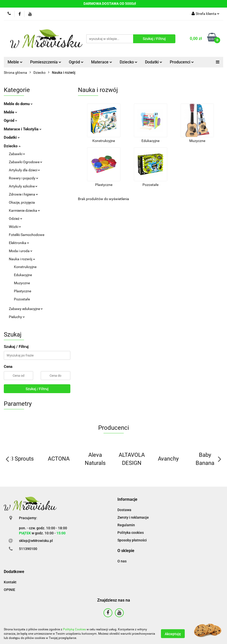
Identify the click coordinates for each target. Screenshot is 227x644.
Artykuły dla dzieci (24, 170)
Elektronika (19, 243)
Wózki (15, 227)
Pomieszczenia (46, 62)
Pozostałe (22, 299)
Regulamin (126, 525)
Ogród (76, 62)
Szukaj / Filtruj (37, 389)
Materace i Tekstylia (23, 129)
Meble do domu (18, 104)
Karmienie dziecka (24, 210)
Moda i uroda (21, 251)
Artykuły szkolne (23, 186)
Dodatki (154, 62)
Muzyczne (22, 283)
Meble (15, 62)
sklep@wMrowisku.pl (36, 541)
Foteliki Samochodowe (27, 235)
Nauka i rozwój (22, 259)
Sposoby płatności (132, 540)
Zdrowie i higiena (23, 194)
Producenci (182, 62)
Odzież (16, 219)
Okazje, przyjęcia (22, 202)
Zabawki (17, 154)
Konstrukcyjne (25, 267)
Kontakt (10, 582)
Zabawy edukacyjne (26, 309)
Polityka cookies (131, 533)
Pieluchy (17, 317)
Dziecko (129, 62)
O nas (122, 561)
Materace (102, 62)
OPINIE (9, 590)
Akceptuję (173, 634)
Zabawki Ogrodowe (26, 162)
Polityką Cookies (74, 629)
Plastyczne (23, 291)
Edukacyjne (23, 275)
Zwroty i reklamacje (133, 517)
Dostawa (124, 510)
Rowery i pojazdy (24, 178)
